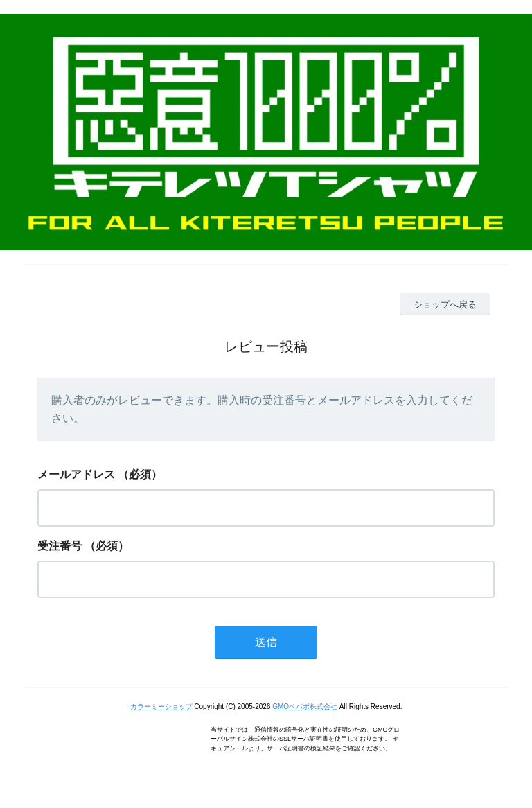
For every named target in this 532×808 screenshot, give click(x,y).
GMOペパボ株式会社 (305, 706)
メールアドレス (76, 474)
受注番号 (60, 546)
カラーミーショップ (161, 706)
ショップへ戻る (445, 305)
